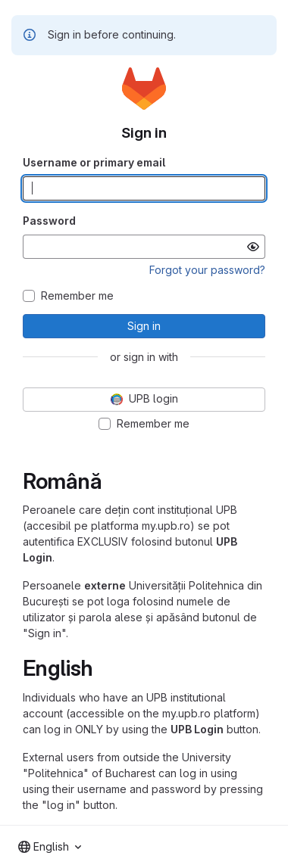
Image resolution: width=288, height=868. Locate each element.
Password (49, 221)
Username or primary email (94, 162)
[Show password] (253, 247)
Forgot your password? (207, 270)
